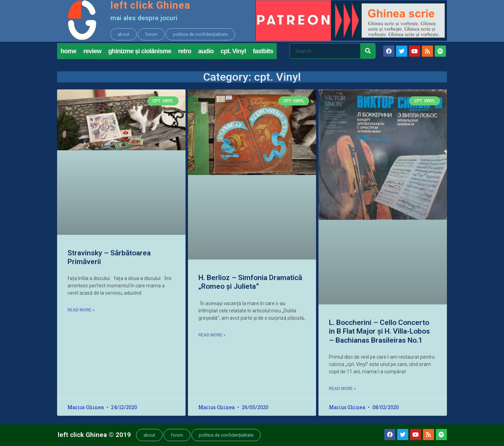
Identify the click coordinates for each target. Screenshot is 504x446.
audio (206, 51)
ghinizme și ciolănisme (140, 51)
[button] (124, 34)
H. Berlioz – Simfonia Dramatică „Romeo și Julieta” (250, 283)
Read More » (81, 311)
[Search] (368, 52)
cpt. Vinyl (233, 51)
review (92, 51)
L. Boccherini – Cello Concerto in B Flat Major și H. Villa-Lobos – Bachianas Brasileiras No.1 (379, 332)
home (68, 51)
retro (185, 51)
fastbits (263, 51)
